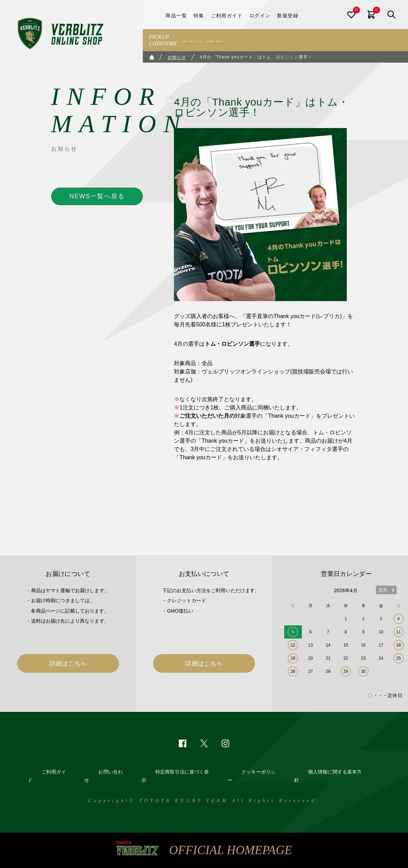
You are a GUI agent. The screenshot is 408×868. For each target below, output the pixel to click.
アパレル (257, 40)
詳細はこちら (68, 663)
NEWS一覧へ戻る (97, 196)
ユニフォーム (226, 40)
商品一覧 (194, 40)
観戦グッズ (327, 40)
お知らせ (177, 57)
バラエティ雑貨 (291, 40)
